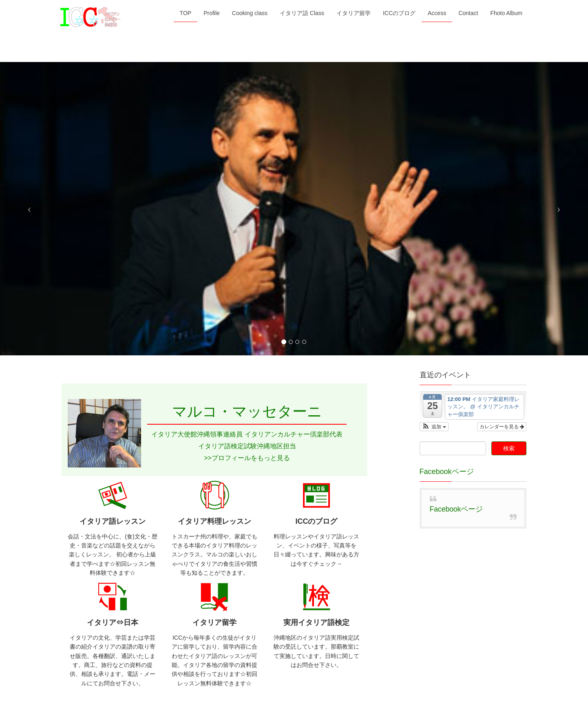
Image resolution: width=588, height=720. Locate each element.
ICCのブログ (290, 456)
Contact (360, 456)
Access (328, 456)
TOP (74, 456)
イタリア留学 (243, 456)
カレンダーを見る (502, 142)
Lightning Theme (294, 688)
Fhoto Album (398, 456)
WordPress (258, 688)
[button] (434, 142)
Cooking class (139, 456)
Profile (101, 456)
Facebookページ (447, 187)
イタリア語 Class (191, 456)
